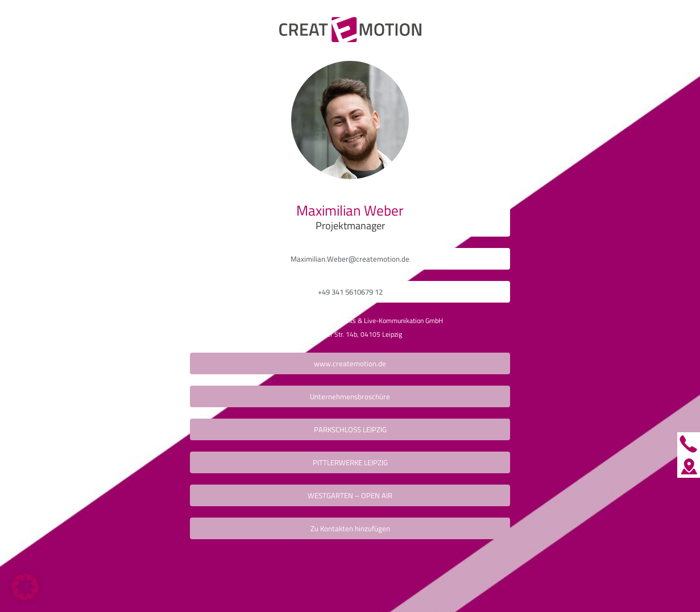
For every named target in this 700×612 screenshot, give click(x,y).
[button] (25, 587)
